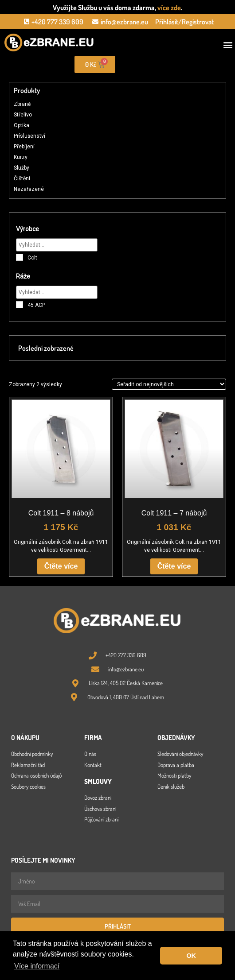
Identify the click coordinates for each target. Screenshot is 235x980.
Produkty (27, 90)
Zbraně (22, 104)
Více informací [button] (37, 966)
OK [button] (191, 956)
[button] (228, 45)
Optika (22, 125)
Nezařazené (29, 189)
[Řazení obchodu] (169, 384)
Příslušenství (29, 136)
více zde (169, 8)
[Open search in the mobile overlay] (176, 65)
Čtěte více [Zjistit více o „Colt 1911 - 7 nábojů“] (174, 566)
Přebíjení (24, 147)
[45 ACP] (20, 305)
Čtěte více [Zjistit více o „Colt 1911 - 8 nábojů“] (61, 566)
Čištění (22, 178)
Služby (22, 168)
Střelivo (23, 115)
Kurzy (21, 157)
